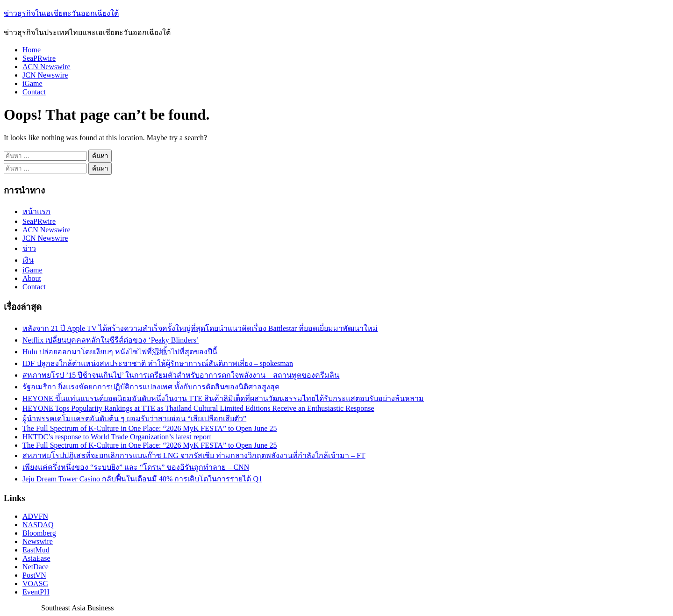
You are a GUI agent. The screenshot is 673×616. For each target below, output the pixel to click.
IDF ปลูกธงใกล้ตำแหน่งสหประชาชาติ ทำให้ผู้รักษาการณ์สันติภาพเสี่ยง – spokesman (158, 363)
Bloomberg (39, 533)
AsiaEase (36, 558)
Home (32, 50)
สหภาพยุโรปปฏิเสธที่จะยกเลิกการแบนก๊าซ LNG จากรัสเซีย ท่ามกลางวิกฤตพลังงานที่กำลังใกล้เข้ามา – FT (194, 455)
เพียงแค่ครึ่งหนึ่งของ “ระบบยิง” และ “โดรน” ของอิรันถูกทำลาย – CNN (136, 467)
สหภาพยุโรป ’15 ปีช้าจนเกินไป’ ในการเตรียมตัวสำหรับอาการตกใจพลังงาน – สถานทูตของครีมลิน (181, 375)
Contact (34, 92)
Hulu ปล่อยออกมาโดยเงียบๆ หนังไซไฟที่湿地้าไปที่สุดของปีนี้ (120, 352)
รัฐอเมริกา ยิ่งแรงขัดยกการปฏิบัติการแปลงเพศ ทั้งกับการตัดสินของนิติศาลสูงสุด (151, 387)
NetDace (36, 567)
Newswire (38, 541)
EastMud (36, 550)
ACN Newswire (47, 67)
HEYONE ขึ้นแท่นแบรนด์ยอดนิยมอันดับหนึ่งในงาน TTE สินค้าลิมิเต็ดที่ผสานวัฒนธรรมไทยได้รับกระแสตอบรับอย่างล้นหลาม (223, 398)
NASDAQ (38, 525)
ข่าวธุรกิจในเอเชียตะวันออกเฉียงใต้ (61, 13)
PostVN (34, 575)
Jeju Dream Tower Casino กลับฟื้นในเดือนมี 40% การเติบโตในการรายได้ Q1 (142, 479)
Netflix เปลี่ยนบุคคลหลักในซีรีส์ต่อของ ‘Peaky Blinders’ (111, 340)
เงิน (28, 260)
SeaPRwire (39, 58)
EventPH (36, 592)
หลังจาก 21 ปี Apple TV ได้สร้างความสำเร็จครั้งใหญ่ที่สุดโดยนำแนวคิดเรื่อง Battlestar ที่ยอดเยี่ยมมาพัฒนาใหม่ (200, 328)
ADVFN (35, 516)
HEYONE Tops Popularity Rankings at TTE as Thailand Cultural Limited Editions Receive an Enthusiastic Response (198, 408)
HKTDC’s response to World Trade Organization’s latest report (117, 437)
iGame (32, 83)
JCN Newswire (45, 75)
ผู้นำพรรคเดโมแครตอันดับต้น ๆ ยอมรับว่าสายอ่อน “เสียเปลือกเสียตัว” (134, 419)
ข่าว (29, 248)
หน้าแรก (36, 211)
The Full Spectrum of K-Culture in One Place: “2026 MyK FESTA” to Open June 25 (150, 428)
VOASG (35, 584)
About (32, 278)
